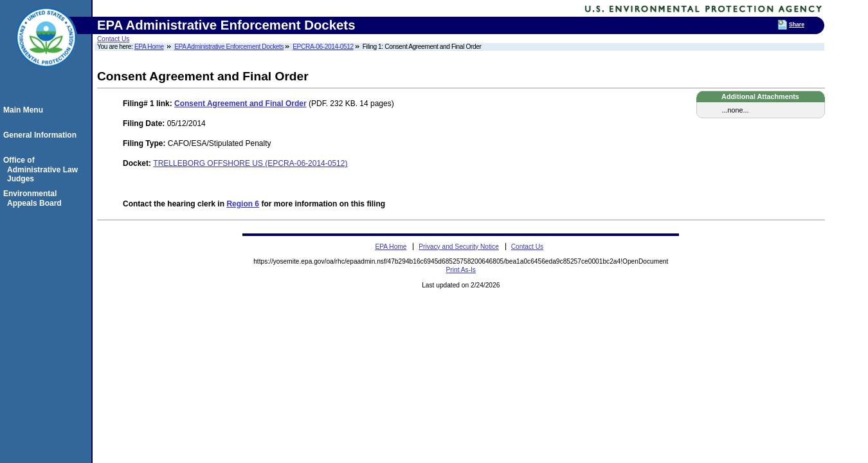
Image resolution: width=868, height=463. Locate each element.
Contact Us (113, 39)
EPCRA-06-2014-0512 (323, 47)
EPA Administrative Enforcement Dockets (229, 47)
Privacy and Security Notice (459, 247)
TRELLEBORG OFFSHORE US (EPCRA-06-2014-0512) (250, 163)
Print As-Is (461, 270)
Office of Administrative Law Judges (42, 169)
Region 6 (243, 204)
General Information (42, 135)
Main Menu (25, 110)
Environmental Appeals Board (34, 198)
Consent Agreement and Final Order (240, 104)
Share (797, 24)
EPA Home (149, 47)
